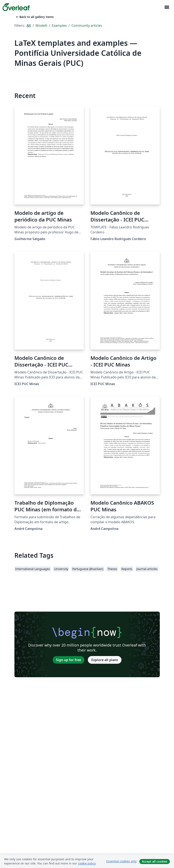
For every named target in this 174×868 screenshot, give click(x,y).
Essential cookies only (121, 861)
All (29, 25)
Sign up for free (69, 660)
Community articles (87, 25)
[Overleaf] (16, 7)
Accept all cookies (155, 861)
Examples (59, 25)
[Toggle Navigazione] (167, 7)
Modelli (41, 25)
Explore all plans (105, 660)
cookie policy (87, 863)
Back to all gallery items (34, 17)
